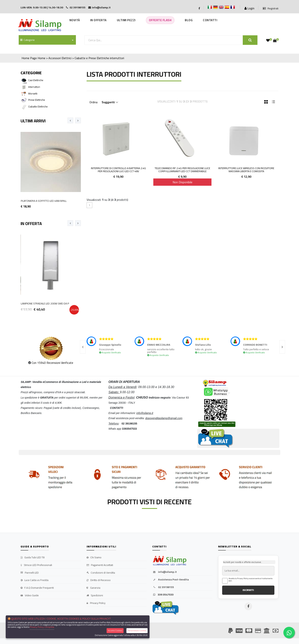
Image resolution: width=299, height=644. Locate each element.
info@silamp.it (165, 572)
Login (249, 8)
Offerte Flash (160, 20)
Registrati (271, 9)
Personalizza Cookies (137, 631)
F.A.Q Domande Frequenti (37, 588)
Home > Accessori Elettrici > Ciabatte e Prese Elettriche (73, 58)
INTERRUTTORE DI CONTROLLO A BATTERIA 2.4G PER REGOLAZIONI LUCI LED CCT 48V (118, 170)
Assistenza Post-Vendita (171, 580)
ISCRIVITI (248, 590)
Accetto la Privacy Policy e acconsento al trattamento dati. (251, 580)
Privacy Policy (96, 603)
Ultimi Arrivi (33, 121)
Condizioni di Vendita (101, 573)
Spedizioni (95, 596)
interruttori (117, 58)
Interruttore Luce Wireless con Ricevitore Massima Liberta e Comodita (246, 170)
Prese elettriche (37, 100)
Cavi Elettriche (36, 80)
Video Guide (30, 596)
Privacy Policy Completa (42, 627)
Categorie (27, 40)
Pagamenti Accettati (100, 565)
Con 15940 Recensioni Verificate (52, 363)
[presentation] (70, 120)
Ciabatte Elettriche (38, 107)
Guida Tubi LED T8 (33, 558)
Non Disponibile (182, 182)
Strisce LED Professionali (36, 565)
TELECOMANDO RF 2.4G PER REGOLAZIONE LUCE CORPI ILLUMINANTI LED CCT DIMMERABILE (182, 170)
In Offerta (98, 20)
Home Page (29, 58)
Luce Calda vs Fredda (35, 580)
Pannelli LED (30, 573)
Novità (75, 20)
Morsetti (33, 94)
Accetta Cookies (115, 631)
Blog (189, 20)
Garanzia (93, 588)
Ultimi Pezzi (126, 20)
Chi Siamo (94, 558)
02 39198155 (163, 587)
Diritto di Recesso (99, 580)
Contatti (210, 20)
